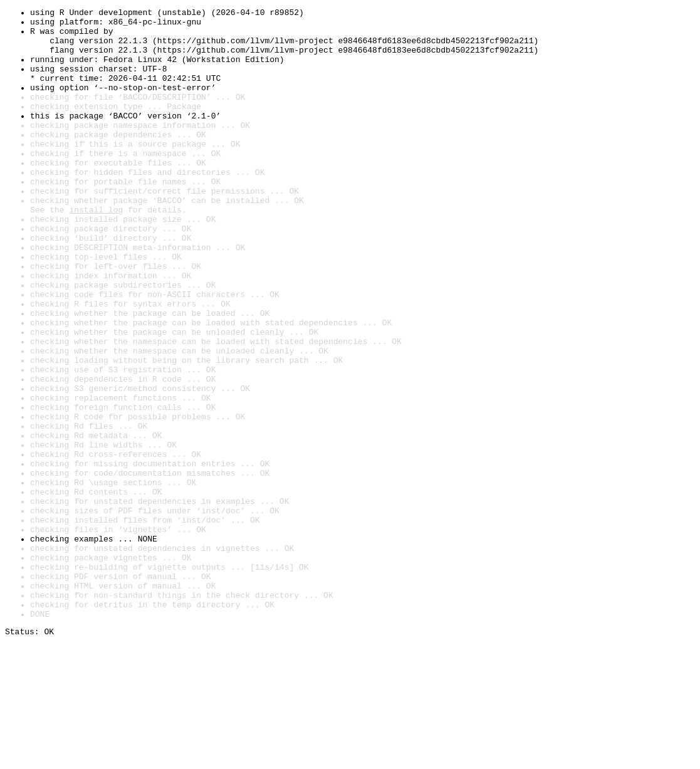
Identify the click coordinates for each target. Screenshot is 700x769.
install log (96, 251)
